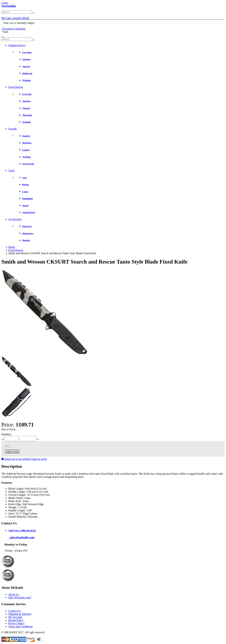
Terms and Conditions (21, 626)
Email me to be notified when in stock (24, 459)
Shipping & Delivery (20, 614)
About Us (14, 594)
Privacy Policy (16, 623)
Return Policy (16, 620)
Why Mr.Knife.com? (20, 598)
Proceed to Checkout (14, 29)
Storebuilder (9, 6)
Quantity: (7, 434)
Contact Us (15, 611)
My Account (15, 617)
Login (5, 3)
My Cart (15, 18)
